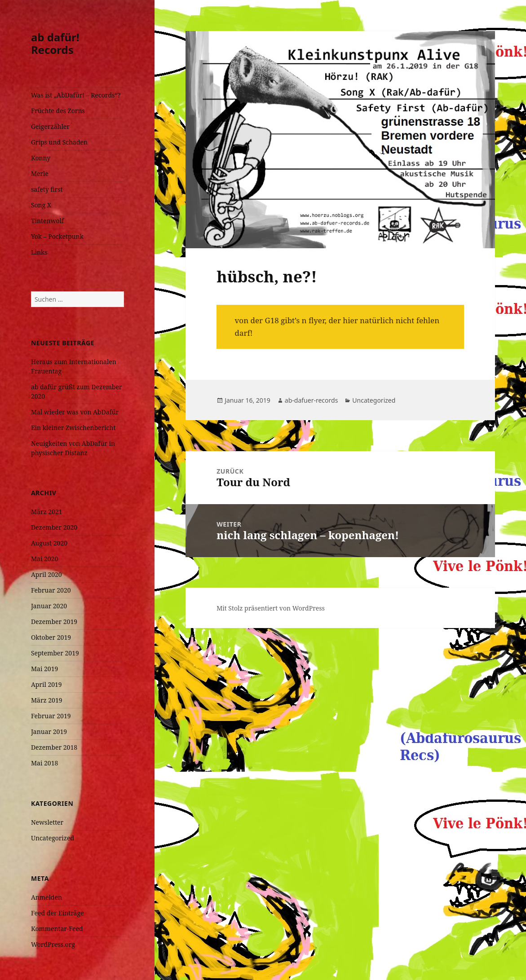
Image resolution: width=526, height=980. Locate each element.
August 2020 (49, 543)
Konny (41, 158)
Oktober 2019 (51, 637)
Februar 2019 (51, 716)
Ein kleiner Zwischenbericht (73, 428)
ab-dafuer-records (312, 400)
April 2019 (46, 684)
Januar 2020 (49, 606)
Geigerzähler (50, 126)
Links (39, 252)
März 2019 (47, 700)
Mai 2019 (44, 669)
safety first (47, 189)
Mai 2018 (44, 763)
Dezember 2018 (54, 747)
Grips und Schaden (59, 142)
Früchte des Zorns (58, 111)
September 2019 (55, 653)
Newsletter (47, 822)
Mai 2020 (44, 559)
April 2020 (46, 574)
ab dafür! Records (55, 43)
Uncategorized (53, 838)
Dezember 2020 (54, 527)
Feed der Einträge (57, 913)
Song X (41, 205)
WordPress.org (53, 944)
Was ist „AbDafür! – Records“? (76, 95)
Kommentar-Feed (57, 929)
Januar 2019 (49, 732)
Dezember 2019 (54, 622)
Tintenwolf (47, 221)
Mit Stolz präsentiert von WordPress (271, 608)
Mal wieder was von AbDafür (75, 412)
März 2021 (47, 512)
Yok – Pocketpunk (57, 236)
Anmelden (46, 897)
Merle (40, 174)
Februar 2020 (51, 590)
